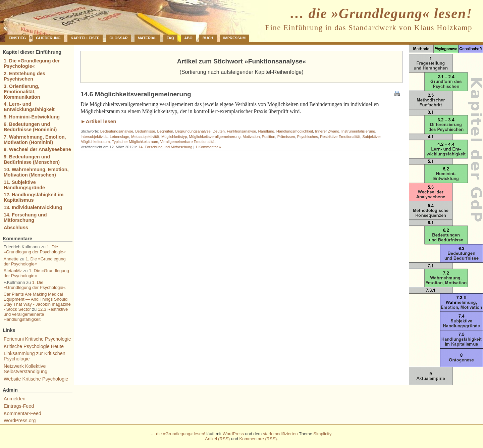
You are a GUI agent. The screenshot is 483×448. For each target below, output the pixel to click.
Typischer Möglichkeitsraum (135, 142)
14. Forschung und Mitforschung (165, 147)
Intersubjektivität (94, 137)
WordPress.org (20, 420)
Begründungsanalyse (193, 131)
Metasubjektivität (145, 137)
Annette (11, 259)
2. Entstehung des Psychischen (24, 76)
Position (269, 137)
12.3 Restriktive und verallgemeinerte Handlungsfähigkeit (36, 314)
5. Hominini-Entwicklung (32, 117)
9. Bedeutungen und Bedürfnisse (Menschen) (32, 159)
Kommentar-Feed (22, 413)
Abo (188, 38)
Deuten (219, 131)
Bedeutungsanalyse (117, 131)
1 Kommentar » (208, 147)
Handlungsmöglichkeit (295, 131)
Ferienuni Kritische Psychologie (37, 339)
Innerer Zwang (327, 131)
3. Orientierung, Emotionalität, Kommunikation (22, 92)
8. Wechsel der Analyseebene (37, 149)
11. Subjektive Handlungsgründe (24, 185)
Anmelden (15, 399)
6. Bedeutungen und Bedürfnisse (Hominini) (30, 127)
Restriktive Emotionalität (340, 137)
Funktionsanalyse (241, 131)
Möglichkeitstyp (174, 137)
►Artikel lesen (98, 121)
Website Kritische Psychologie (36, 379)
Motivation (251, 137)
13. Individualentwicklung (33, 207)
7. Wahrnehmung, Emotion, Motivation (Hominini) (35, 140)
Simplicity (322, 434)
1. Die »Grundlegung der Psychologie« (32, 63)
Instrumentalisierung (358, 131)
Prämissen (286, 137)
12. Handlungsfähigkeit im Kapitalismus (34, 197)
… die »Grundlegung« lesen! (381, 13)
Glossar (118, 38)
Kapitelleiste (85, 38)
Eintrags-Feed (19, 406)
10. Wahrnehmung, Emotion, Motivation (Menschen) (36, 172)
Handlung (266, 131)
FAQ (171, 38)
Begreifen (165, 131)
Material (147, 38)
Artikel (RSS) (217, 439)
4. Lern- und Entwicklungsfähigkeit (29, 107)
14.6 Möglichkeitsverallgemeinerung (136, 94)
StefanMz (13, 271)
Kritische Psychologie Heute (34, 346)
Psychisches (308, 137)
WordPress (233, 434)
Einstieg (17, 38)
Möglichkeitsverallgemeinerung (215, 137)
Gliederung (48, 38)
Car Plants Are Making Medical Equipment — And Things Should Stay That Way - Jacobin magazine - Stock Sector (37, 302)
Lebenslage (119, 137)
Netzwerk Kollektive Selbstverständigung (25, 369)
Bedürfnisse (145, 131)
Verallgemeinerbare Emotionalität (188, 142)
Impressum (235, 38)
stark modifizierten (280, 434)
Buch (208, 38)
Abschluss (16, 228)
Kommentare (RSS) (258, 439)
